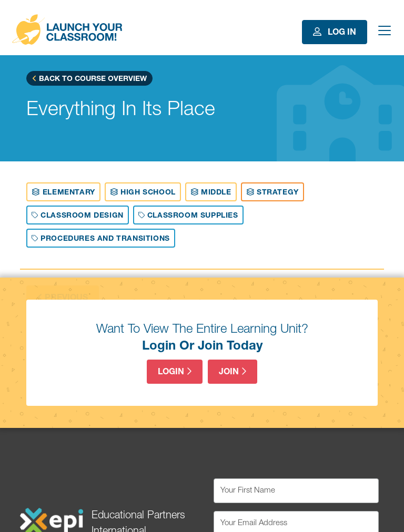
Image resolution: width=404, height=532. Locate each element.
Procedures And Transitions (100, 239)
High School (143, 192)
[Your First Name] (296, 491)
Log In (335, 32)
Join (233, 372)
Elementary (63, 192)
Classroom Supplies (188, 216)
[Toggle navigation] (383, 32)
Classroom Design (77, 216)
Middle (211, 192)
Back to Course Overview (89, 79)
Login (175, 372)
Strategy (272, 192)
